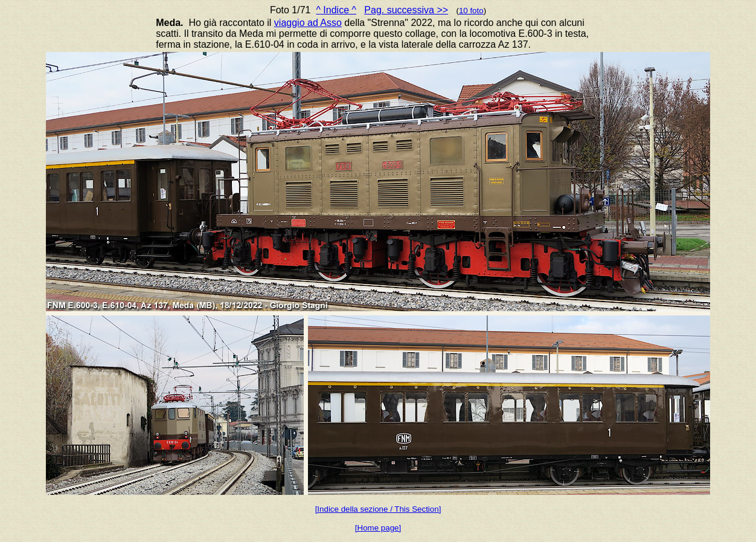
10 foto (471, 11)
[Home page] (378, 528)
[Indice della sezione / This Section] (378, 509)
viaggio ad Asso (308, 23)
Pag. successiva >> (406, 10)
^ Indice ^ (336, 10)
